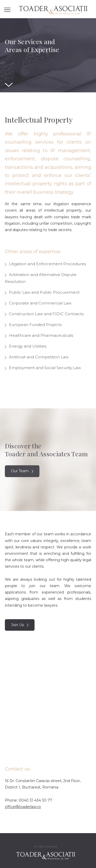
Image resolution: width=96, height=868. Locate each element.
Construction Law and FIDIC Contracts (44, 314)
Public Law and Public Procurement (42, 292)
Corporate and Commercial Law (38, 303)
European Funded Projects (33, 325)
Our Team (22, 471)
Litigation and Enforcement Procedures (45, 264)
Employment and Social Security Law (43, 368)
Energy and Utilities (26, 346)
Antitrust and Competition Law (37, 357)
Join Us (20, 625)
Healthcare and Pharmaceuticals (39, 335)
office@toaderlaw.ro (23, 807)
